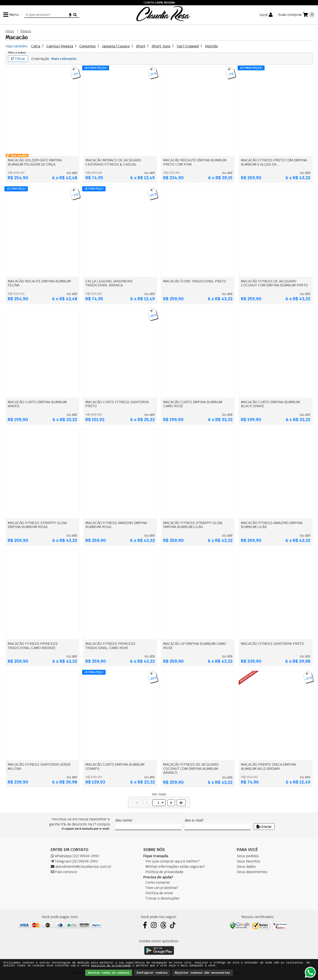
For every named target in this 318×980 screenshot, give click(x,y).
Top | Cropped (188, 46)
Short (141, 46)
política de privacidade (111, 966)
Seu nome (123, 820)
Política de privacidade (164, 872)
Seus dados (246, 867)
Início (10, 31)
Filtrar (18, 59)
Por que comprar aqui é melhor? (173, 861)
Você (264, 15)
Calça (36, 46)
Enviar (264, 827)
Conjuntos (87, 46)
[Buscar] (75, 15)
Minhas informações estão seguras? (175, 867)
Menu (14, 15)
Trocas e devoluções (162, 898)
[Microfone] (70, 15)
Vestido (211, 46)
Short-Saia (161, 46)
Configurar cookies (152, 973)
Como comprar (158, 882)
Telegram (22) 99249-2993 (74, 861)
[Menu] (11, 15)
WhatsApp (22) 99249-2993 (75, 856)
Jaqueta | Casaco (116, 46)
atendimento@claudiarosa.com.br (81, 867)
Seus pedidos (248, 856)
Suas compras (290, 15)
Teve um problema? (162, 888)
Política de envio (159, 893)
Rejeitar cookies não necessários (203, 973)
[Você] (266, 15)
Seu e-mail (194, 820)
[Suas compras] (296, 15)
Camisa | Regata (60, 46)
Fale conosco (64, 872)
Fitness (26, 31)
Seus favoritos (249, 861)
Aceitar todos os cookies (109, 973)
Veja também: (17, 46)
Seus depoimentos (252, 872)
